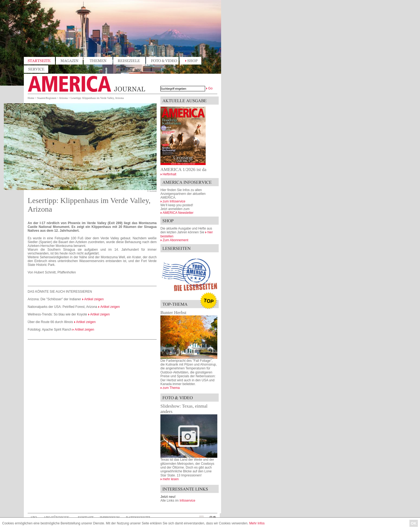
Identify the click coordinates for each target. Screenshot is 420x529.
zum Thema (171, 388)
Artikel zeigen (94, 299)
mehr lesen (171, 479)
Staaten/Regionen (47, 98)
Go (210, 88)
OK (414, 523)
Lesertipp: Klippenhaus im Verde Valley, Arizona (97, 98)
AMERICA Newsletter (178, 213)
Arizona (63, 98)
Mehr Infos (257, 523)
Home (31, 98)
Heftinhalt (169, 174)
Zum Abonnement (175, 240)
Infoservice (188, 501)
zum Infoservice (174, 201)
